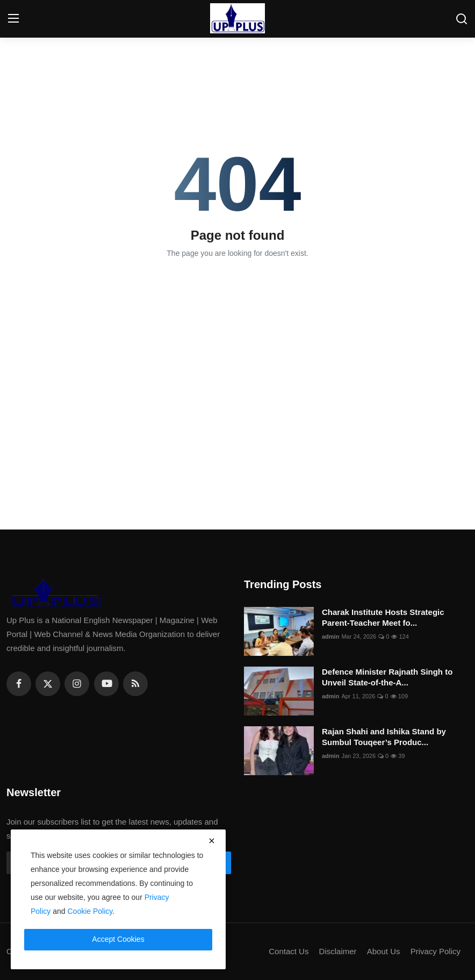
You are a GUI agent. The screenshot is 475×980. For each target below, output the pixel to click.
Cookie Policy (90, 911)
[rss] (135, 684)
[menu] (13, 19)
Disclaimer (338, 951)
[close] (212, 841)
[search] (462, 19)
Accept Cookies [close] (118, 939)
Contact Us (289, 951)
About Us (384, 951)
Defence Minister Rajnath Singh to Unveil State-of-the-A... (387, 677)
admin (330, 636)
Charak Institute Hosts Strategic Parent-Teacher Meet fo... (383, 617)
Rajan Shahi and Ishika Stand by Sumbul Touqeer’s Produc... (384, 737)
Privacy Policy (436, 951)
